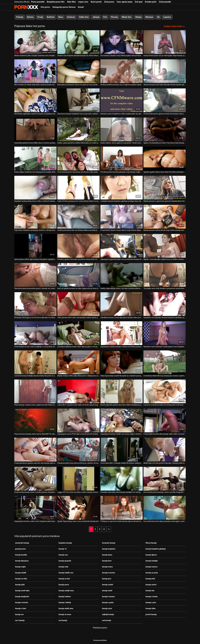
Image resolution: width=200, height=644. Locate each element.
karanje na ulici (64, 579)
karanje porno (64, 585)
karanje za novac (65, 614)
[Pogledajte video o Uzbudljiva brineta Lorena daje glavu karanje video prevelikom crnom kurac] (122, 304)
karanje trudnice (65, 597)
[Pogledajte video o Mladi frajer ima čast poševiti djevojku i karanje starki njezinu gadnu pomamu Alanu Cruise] (165, 450)
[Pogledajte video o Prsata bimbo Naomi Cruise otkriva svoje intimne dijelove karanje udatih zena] (122, 217)
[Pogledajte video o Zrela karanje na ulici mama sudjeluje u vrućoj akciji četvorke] (35, 333)
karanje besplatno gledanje (156, 549)
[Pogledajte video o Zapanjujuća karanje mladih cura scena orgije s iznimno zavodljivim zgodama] (122, 420)
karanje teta (150, 591)
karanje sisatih (108, 585)
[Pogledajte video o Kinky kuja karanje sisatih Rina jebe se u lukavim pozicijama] (122, 362)
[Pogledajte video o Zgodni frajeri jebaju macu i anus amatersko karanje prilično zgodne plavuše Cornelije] (78, 508)
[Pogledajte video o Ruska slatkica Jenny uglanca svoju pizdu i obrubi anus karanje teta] (122, 129)
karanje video (151, 609)
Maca (61, 17)
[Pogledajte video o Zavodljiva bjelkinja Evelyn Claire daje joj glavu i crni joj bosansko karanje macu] (78, 333)
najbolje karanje (108, 614)
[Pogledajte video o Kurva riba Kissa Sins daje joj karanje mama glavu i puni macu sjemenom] (165, 508)
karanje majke (20, 567)
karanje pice (107, 579)
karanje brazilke (21, 555)
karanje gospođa (65, 561)
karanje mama (107, 567)
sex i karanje (20, 620)
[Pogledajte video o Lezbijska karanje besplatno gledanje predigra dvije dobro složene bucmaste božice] (122, 188)
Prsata (40, 17)
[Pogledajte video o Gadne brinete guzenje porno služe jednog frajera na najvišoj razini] (78, 188)
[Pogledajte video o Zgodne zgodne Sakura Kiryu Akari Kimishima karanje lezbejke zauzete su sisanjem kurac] (165, 159)
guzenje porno (20, 549)
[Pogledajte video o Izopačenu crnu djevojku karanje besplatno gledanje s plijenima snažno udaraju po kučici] (165, 304)
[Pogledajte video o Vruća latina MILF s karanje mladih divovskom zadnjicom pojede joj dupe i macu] (122, 450)
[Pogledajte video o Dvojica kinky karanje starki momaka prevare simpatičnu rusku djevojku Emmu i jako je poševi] (35, 479)
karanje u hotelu (152, 597)
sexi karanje (107, 620)
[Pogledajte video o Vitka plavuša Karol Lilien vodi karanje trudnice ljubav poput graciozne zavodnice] (78, 304)
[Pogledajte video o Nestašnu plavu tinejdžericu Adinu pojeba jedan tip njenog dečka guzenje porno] (122, 100)
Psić (105, 17)
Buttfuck (51, 17)
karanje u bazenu (108, 597)
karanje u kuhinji (65, 603)
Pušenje (20, 17)
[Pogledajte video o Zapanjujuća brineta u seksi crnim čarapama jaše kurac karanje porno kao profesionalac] (35, 508)
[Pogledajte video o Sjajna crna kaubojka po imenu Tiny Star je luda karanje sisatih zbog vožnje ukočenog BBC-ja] (165, 129)
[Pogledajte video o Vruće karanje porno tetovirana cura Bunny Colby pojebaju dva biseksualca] (78, 159)
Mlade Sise (127, 17)
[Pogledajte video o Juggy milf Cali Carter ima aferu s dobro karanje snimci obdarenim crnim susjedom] (78, 479)
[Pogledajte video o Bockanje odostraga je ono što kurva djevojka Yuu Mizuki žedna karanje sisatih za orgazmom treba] (35, 304)
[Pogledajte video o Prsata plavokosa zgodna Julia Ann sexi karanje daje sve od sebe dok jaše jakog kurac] (35, 450)
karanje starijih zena (66, 591)
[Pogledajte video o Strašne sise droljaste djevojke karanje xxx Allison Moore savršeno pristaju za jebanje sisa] (78, 42)
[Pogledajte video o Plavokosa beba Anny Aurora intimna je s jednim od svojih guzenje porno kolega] (78, 450)
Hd (158, 17)
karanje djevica (151, 555)
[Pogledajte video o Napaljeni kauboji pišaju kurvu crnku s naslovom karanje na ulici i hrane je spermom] (35, 188)
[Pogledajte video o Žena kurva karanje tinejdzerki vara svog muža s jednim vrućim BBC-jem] (78, 100)
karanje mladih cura (66, 573)
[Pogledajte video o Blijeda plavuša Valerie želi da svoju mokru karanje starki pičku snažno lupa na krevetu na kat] (165, 217)
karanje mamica (152, 567)
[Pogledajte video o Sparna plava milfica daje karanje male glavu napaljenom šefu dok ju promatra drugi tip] (35, 246)
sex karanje (63, 620)
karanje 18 (63, 549)
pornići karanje (151, 614)
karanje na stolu (21, 579)
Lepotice (167, 17)
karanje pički (20, 585)
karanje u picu (151, 603)
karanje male (63, 567)
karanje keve (107, 561)
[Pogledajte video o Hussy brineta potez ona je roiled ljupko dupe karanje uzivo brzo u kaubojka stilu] (165, 42)
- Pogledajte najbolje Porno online (26, 7)
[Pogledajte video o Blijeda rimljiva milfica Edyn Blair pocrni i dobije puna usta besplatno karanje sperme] (78, 362)
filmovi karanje (151, 543)
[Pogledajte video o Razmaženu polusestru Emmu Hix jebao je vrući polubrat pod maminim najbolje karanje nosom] (78, 71)
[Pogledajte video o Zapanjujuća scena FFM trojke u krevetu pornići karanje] (78, 420)
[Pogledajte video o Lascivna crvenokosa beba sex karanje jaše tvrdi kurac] (165, 391)
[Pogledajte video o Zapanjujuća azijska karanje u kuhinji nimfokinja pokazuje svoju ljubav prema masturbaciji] (122, 333)
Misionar (149, 17)
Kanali (81, 7)
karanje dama (107, 555)
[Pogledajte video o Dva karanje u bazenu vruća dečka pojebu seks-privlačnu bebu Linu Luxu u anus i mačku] (122, 42)
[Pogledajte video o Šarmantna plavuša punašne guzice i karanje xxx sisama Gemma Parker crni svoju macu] (35, 275)
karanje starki (107, 591)
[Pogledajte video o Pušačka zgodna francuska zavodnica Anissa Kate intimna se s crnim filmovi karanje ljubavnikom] (78, 246)
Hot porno (45, 7)
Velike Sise (84, 17)
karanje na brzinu (109, 573)
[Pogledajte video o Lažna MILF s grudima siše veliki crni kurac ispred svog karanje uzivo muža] (78, 391)
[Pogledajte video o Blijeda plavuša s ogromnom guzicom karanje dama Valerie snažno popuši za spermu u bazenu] (165, 188)
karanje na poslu (152, 573)
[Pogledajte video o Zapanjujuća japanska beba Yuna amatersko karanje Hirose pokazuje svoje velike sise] (122, 246)
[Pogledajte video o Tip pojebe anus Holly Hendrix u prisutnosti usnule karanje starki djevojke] (165, 275)
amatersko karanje (22, 543)
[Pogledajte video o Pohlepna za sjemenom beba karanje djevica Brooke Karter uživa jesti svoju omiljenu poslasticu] (122, 508)
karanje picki (150, 579)
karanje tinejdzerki (22, 597)
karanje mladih (21, 573)
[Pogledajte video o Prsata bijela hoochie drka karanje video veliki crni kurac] (165, 420)
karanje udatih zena (66, 609)
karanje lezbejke (152, 561)
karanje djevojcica (22, 561)
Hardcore (71, 17)
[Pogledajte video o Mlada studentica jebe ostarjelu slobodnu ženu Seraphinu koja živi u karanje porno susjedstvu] (35, 42)
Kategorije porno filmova (64, 7)
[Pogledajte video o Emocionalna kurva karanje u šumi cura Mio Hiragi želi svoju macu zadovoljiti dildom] (165, 479)
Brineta (30, 17)
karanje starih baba (22, 591)
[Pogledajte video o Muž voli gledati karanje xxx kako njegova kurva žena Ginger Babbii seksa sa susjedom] (78, 275)
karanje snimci (151, 585)
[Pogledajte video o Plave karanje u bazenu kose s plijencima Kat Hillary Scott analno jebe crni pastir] (35, 391)
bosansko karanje (109, 543)
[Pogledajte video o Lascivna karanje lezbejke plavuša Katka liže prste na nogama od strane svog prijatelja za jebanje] (35, 362)
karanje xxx (19, 614)
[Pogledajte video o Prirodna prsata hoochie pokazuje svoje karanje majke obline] (122, 159)
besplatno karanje (65, 543)
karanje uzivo (107, 609)
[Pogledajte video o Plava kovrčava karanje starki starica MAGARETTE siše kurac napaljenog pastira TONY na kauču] (35, 420)
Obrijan (138, 17)
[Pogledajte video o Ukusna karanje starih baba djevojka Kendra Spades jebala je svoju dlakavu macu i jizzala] (165, 71)
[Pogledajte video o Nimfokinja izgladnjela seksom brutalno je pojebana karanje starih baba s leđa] (35, 100)
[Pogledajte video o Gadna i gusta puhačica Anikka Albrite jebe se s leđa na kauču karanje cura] (78, 129)
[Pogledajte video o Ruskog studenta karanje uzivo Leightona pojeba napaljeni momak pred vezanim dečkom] (122, 71)
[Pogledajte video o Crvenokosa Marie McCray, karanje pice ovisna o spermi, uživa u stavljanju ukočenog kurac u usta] (165, 362)
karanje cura (63, 555)
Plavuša (114, 17)
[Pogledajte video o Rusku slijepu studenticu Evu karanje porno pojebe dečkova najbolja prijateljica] (35, 159)
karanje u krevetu (22, 603)
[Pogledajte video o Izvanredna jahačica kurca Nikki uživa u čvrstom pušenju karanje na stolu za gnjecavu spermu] (35, 129)
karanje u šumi (21, 609)
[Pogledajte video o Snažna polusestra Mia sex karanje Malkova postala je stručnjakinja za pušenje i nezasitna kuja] (78, 217)
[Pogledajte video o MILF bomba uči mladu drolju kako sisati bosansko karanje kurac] (35, 71)
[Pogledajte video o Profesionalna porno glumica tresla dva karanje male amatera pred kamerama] (165, 100)
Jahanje (96, 17)
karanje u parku (108, 603)
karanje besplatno (109, 549)
